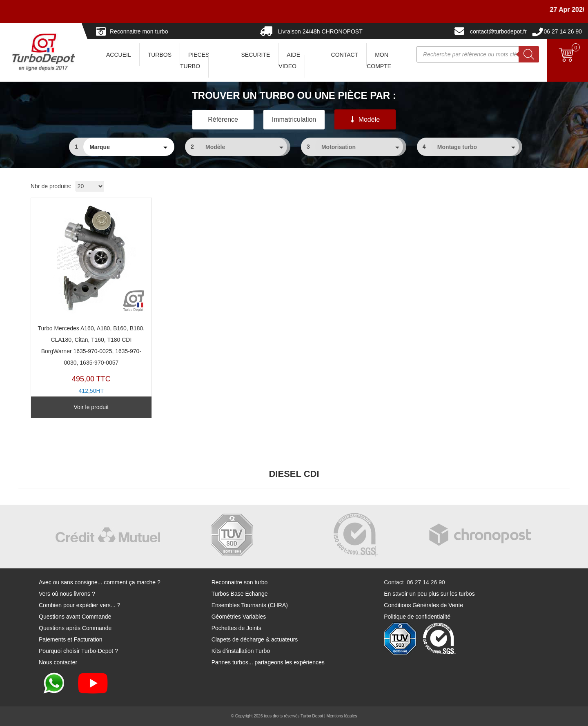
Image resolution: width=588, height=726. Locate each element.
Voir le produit (91, 407)
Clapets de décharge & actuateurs (255, 639)
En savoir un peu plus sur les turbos (429, 594)
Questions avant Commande (75, 617)
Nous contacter (58, 662)
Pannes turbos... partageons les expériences (268, 662)
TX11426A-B (91, 304)
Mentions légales (342, 716)
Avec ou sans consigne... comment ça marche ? (100, 582)
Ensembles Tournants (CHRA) (250, 605)
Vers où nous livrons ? (67, 594)
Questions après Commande (75, 628)
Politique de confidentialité (417, 617)
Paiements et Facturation (71, 639)
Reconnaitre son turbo (240, 582)
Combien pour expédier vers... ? (79, 605)
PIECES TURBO (195, 60)
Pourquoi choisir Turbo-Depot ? (78, 651)
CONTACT (345, 55)
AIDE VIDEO (289, 60)
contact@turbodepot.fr (498, 31)
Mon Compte (379, 60)
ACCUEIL (119, 55)
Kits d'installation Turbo (241, 651)
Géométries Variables (239, 617)
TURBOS (160, 55)
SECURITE (256, 55)
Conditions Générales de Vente (423, 605)
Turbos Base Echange (240, 594)
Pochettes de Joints (236, 628)
